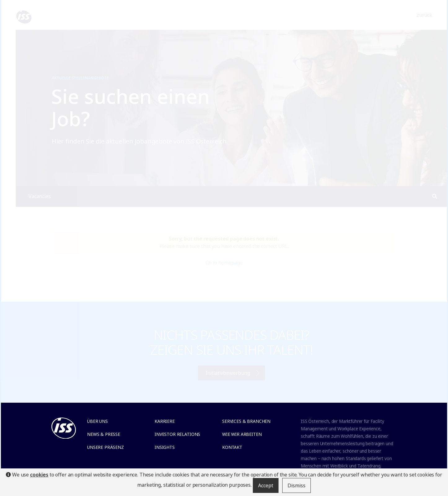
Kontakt (232, 447)
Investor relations (177, 434)
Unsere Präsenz (105, 447)
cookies (39, 475)
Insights (165, 447)
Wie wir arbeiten (242, 434)
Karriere (165, 421)
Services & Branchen (246, 421)
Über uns (97, 421)
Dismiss (296, 485)
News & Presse (104, 434)
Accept (266, 485)
